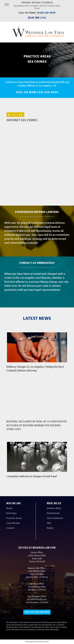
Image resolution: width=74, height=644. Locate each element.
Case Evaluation (55, 518)
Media (50, 528)
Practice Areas (14, 518)
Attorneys (11, 513)
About (9, 508)
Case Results (13, 523)
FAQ (49, 523)
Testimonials (53, 513)
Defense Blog (54, 508)
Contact (10, 528)
